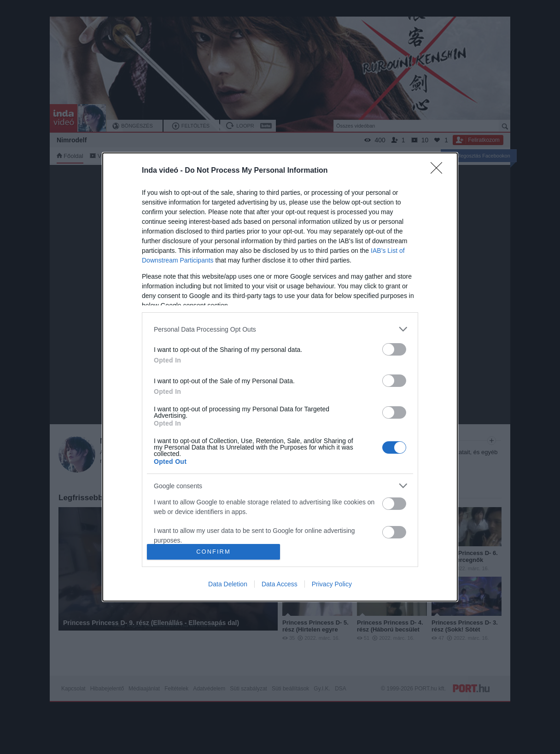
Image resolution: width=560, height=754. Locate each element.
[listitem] (280, 329)
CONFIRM (213, 551)
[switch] (394, 349)
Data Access (280, 584)
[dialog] (280, 377)
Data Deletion (228, 584)
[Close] (439, 171)
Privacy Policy (332, 584)
